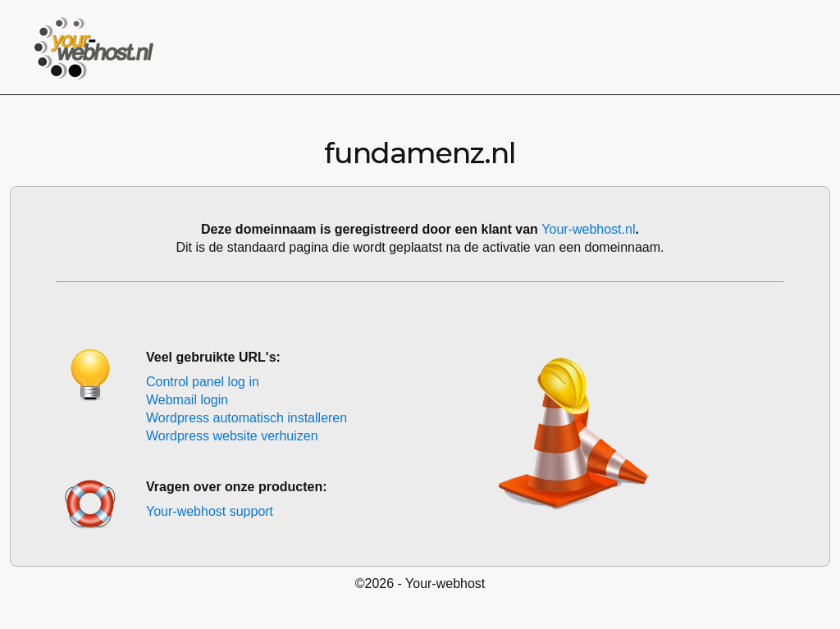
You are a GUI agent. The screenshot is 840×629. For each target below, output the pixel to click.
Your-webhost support (210, 511)
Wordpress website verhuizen (232, 436)
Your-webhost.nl (588, 229)
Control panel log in (203, 382)
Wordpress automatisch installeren (247, 418)
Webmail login (187, 400)
